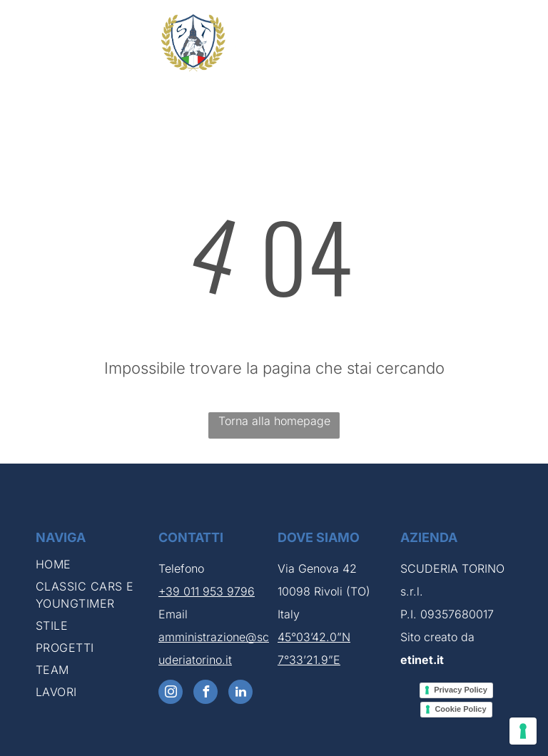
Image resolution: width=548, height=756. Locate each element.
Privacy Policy (461, 690)
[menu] (517, 43)
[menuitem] (93, 567)
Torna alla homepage (274, 421)
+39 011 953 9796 (207, 591)
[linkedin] (240, 694)
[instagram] (171, 694)
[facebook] (205, 694)
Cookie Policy (460, 709)
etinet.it (422, 660)
